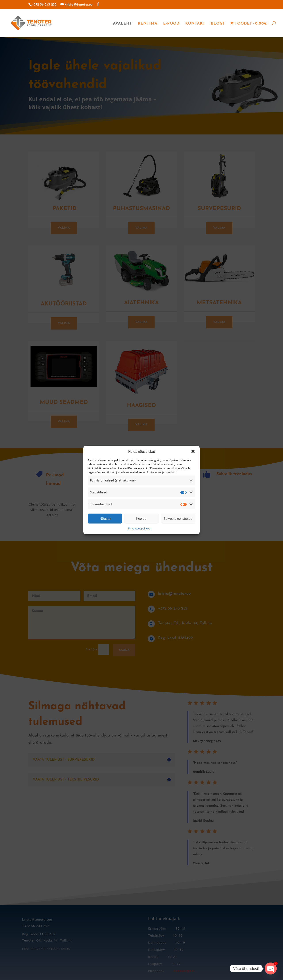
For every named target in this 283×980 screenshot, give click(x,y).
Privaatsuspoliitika (139, 528)
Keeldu (141, 518)
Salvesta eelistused (178, 518)
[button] (193, 451)
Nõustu (105, 518)
